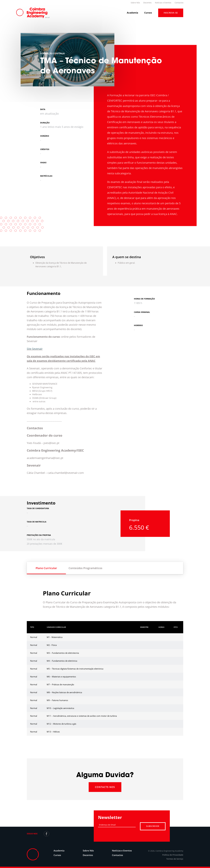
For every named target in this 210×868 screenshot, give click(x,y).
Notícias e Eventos (163, 3)
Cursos (148, 13)
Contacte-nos (105, 787)
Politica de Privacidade (173, 855)
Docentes (147, 3)
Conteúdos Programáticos (85, 568)
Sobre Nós (135, 3)
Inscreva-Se (171, 13)
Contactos (179, 3)
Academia (132, 13)
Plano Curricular (46, 568)
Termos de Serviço (175, 859)
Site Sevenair (35, 349)
